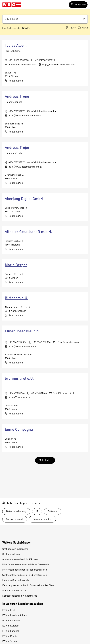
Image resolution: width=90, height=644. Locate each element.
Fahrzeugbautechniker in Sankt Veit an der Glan (28, 586)
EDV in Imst (9, 610)
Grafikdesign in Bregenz (15, 549)
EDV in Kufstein (11, 626)
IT (37, 511)
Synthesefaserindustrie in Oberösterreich (25, 575)
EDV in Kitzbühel (11, 621)
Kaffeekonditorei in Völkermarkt (20, 596)
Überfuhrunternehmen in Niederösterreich (26, 565)
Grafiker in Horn (11, 554)
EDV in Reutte (10, 636)
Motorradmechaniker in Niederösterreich (25, 570)
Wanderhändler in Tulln (15, 591)
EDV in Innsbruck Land (15, 615)
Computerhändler (42, 519)
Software (52, 511)
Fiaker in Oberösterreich (16, 580)
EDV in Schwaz (10, 642)
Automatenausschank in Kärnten (20, 560)
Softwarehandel (15, 519)
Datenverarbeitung (16, 511)
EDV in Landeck (11, 631)
